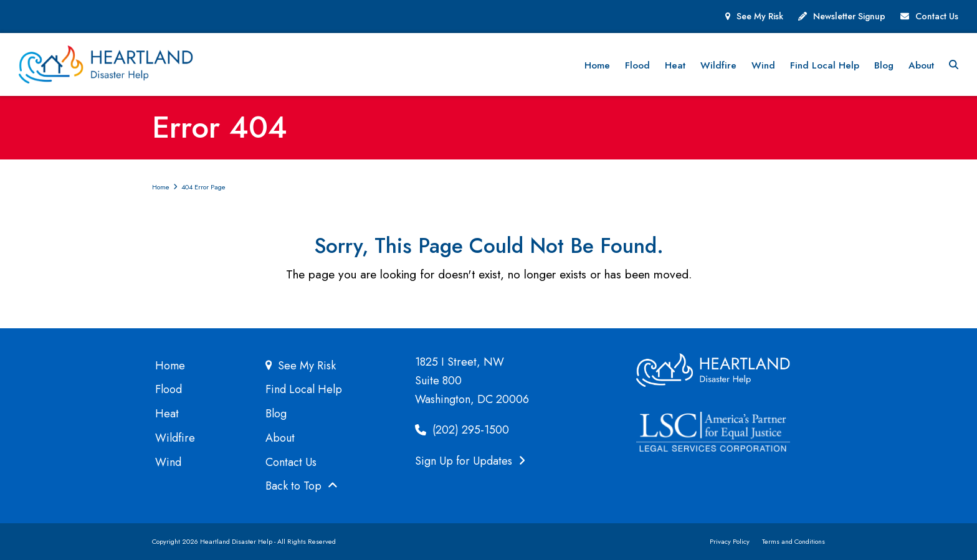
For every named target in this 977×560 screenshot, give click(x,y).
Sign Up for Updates (470, 461)
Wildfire (175, 438)
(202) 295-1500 (462, 430)
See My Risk (760, 16)
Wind (168, 462)
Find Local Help (304, 389)
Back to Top (302, 486)
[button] (954, 65)
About (280, 438)
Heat (167, 414)
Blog (276, 414)
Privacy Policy (730, 541)
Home (170, 366)
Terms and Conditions (794, 541)
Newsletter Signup (849, 16)
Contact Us (937, 16)
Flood (169, 389)
